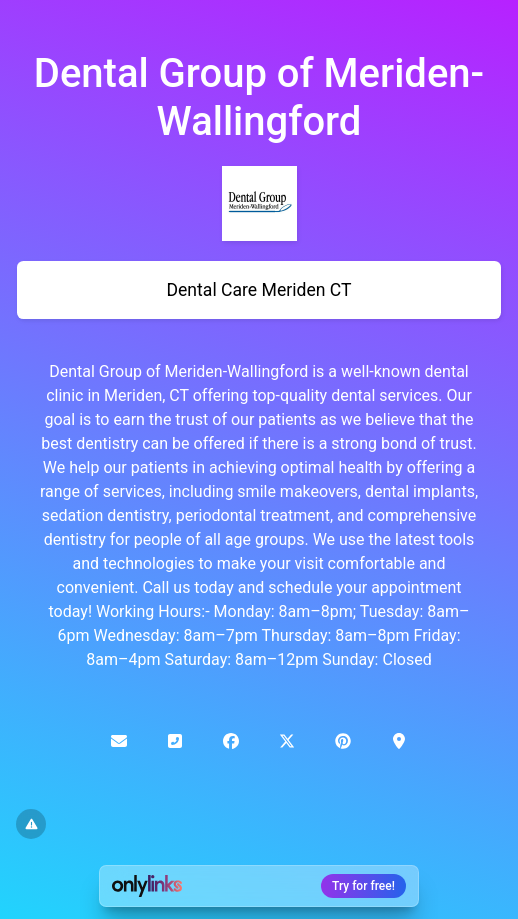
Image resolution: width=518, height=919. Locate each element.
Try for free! (363, 886)
